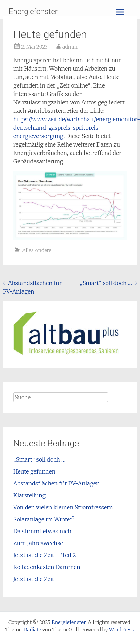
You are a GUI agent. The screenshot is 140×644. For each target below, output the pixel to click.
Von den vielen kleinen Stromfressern (63, 507)
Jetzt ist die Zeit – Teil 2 (45, 555)
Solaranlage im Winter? (44, 519)
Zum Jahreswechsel (39, 543)
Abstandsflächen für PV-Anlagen (57, 483)
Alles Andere (37, 250)
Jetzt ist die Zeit (34, 579)
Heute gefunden (34, 471)
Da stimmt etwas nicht (43, 531)
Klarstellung (29, 495)
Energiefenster (33, 11)
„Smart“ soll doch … (109, 283)
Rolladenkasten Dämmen (47, 567)
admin (70, 47)
